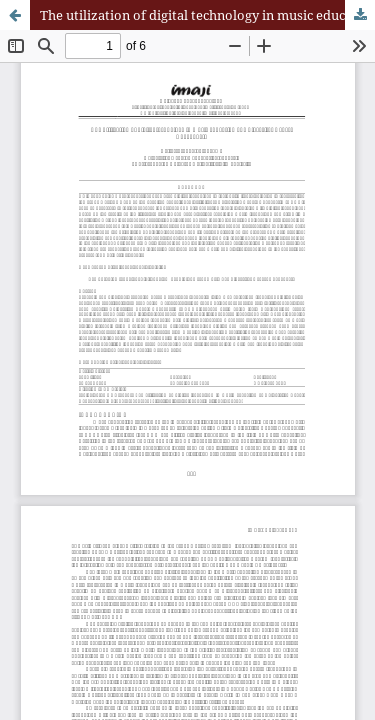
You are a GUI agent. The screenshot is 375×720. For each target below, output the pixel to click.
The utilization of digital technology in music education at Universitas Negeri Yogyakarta (207, 15)
